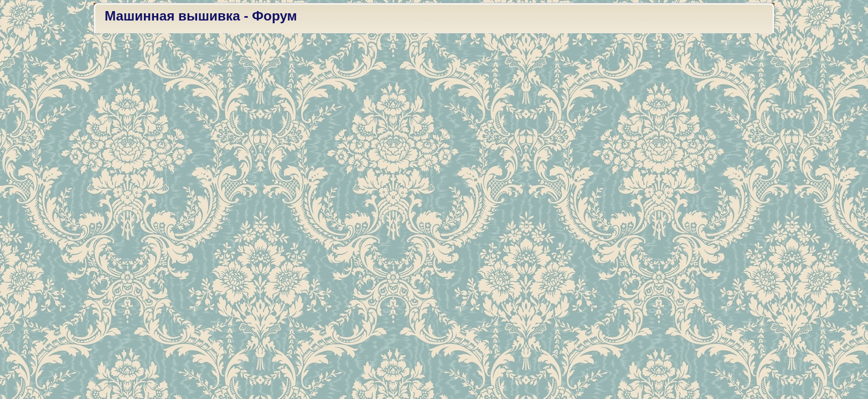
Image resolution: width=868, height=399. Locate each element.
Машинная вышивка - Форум (201, 16)
